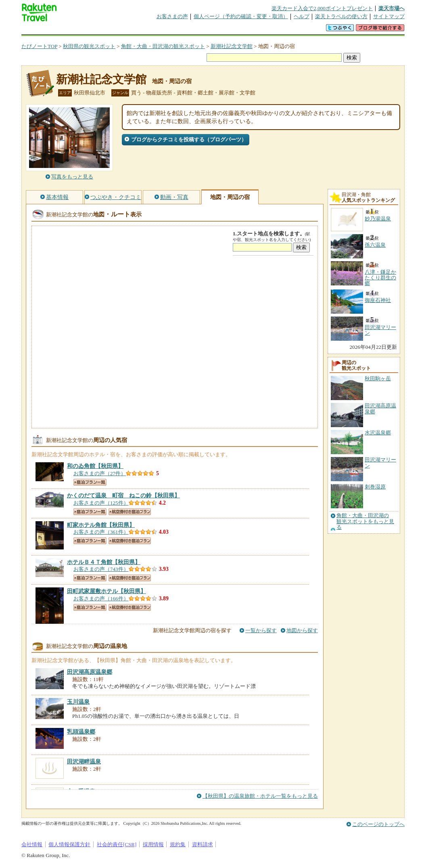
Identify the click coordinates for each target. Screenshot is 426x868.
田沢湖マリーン (380, 462)
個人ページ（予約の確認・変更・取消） (241, 16)
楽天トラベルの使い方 (341, 16)
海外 (83, 30)
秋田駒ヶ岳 (378, 378)
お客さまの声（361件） (101, 532)
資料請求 (203, 844)
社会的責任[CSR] (117, 844)
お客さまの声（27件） (100, 473)
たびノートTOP (39, 46)
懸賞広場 (116, 30)
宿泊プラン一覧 (90, 482)
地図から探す (302, 630)
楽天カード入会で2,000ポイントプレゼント (322, 8)
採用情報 (153, 844)
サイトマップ (389, 16)
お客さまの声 (172, 16)
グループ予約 (182, 30)
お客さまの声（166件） (101, 599)
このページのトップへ (378, 824)
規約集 (178, 844)
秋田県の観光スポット (89, 46)
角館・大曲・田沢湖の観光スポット (163, 46)
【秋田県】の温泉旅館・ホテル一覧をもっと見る (260, 796)
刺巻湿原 (375, 487)
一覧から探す (261, 630)
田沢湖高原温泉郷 (380, 408)
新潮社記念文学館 (232, 46)
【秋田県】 (95, 466)
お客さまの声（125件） (101, 503)
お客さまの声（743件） (101, 569)
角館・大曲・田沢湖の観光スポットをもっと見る (365, 521)
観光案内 (215, 30)
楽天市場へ (392, 8)
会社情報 (32, 844)
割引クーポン (149, 30)
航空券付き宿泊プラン (130, 512)
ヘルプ (302, 16)
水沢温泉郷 (378, 433)
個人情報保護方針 (69, 844)
